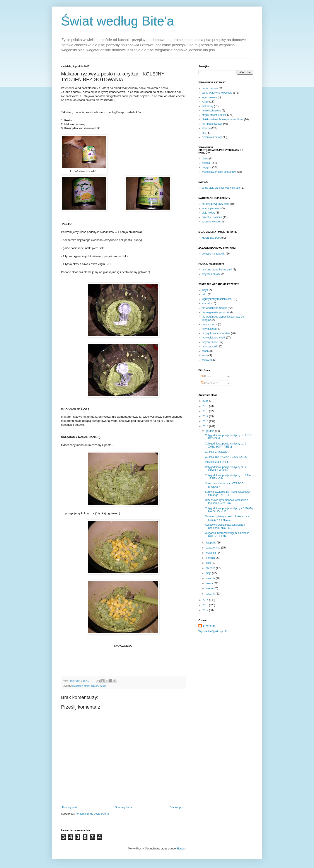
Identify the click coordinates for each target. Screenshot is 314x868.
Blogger (181, 849)
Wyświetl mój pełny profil (213, 631)
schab (205, 351)
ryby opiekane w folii (213, 338)
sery (204, 355)
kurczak (206, 303)
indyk (205, 290)
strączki (206, 128)
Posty (206, 376)
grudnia (210, 431)
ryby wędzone (210, 342)
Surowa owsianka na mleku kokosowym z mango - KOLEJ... (228, 493)
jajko (204, 294)
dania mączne (210, 88)
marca (210, 583)
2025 (206, 401)
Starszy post (177, 807)
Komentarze (210, 383)
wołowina (207, 360)
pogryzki (207, 167)
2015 (206, 426)
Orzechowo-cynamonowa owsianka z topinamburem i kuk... (227, 502)
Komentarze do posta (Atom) (92, 814)
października (213, 548)
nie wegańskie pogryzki (215, 312)
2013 (206, 605)
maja (209, 573)
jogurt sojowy (209, 97)
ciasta (205, 159)
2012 (206, 610)
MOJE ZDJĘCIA (211, 238)
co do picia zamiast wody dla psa (221, 188)
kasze (205, 102)
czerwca (211, 568)
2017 (206, 416)
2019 (206, 406)
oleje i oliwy (208, 213)
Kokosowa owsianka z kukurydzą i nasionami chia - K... (225, 526)
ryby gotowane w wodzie (216, 333)
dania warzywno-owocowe (217, 93)
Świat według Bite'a (118, 21)
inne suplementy (211, 208)
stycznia (211, 594)
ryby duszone (209, 329)
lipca (209, 563)
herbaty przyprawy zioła (215, 204)
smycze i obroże (211, 274)
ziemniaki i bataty (212, 137)
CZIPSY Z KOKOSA (217, 452)
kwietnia (211, 578)
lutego (210, 588)
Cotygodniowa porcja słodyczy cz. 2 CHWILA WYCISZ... (226, 469)
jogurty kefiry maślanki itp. (217, 299)
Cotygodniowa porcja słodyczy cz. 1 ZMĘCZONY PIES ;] (226, 445)
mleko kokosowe (211, 111)
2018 (206, 411)
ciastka (206, 163)
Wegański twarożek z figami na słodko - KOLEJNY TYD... (228, 535)
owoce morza (209, 324)
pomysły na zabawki (213, 254)
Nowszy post (70, 807)
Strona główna (124, 807)
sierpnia (211, 558)
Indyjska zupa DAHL (217, 462)
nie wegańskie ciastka (214, 308)
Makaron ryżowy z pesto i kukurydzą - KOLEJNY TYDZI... (227, 518)
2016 (206, 421)
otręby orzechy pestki (95, 686)
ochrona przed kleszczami (217, 270)
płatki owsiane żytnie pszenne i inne (223, 120)
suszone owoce (211, 222)
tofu (204, 133)
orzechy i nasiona (212, 217)
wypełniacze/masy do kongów (219, 172)
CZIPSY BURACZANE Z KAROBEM (226, 457)
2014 (206, 600)
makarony (78, 686)
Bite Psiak (209, 626)
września (211, 553)
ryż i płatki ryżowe (212, 124)
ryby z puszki (209, 347)
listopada (211, 543)
